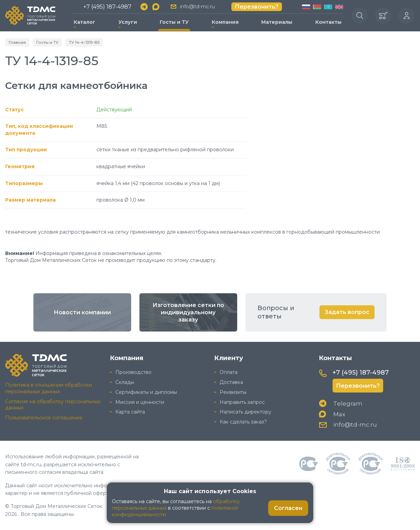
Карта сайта (130, 412)
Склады (125, 382)
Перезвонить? (257, 7)
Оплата (229, 372)
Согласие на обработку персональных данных (53, 405)
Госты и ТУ (174, 22)
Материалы (277, 22)
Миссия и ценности (140, 402)
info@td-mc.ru (197, 7)
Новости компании (82, 312)
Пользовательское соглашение (44, 418)
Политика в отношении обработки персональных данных (49, 388)
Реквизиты (233, 392)
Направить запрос (242, 402)
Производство (133, 372)
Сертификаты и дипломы (146, 392)
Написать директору (245, 412)
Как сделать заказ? (243, 422)
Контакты (328, 22)
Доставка (231, 382)
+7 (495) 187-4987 (107, 7)
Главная (17, 42)
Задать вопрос (347, 312)
